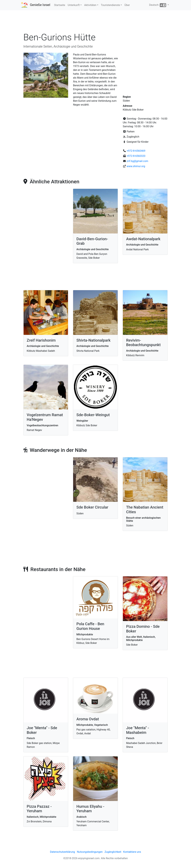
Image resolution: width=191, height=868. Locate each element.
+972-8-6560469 (136, 151)
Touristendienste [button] (110, 5)
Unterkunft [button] (74, 5)
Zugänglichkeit (113, 852)
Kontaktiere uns (132, 852)
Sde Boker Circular (92, 507)
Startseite (60, 5)
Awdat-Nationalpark (143, 239)
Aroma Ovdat (88, 719)
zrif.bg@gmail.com (137, 161)
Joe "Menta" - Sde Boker (42, 730)
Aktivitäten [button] (90, 5)
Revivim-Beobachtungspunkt (143, 343)
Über (127, 5)
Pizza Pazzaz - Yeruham (39, 809)
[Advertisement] (96, 22)
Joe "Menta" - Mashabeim (138, 730)
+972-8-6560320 (136, 156)
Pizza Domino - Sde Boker (143, 629)
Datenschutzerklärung (63, 852)
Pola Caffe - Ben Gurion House (90, 626)
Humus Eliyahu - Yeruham (90, 809)
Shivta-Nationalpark (93, 340)
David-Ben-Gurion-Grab (92, 241)
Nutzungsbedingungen (90, 852)
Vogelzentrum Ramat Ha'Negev (45, 417)
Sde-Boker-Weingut (93, 415)
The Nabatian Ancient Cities (145, 510)
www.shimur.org (136, 166)
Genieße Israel (40, 5)
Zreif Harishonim (41, 340)
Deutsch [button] (158, 5)
